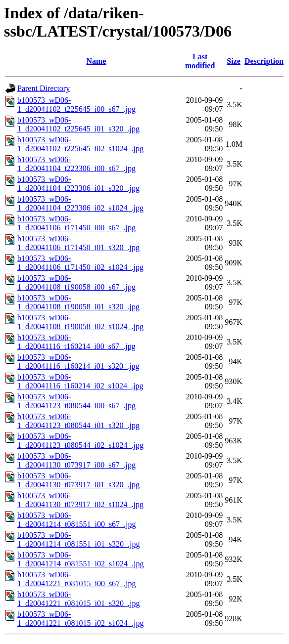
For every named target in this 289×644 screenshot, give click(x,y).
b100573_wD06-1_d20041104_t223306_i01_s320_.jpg (78, 184)
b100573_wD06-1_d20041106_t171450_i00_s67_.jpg (76, 223)
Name (96, 61)
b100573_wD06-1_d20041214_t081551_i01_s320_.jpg (79, 539)
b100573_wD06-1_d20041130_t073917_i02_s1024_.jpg (80, 500)
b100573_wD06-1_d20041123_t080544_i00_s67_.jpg (76, 401)
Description (264, 61)
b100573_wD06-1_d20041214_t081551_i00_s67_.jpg (77, 520)
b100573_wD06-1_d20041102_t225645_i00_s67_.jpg (76, 105)
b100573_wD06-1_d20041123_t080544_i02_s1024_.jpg (80, 441)
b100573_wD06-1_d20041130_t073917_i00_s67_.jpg (76, 460)
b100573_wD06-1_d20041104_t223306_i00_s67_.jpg (76, 164)
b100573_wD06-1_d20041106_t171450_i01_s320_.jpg (78, 243)
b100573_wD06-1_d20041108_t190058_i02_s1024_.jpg (80, 322)
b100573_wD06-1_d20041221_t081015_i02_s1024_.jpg (81, 619)
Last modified (200, 61)
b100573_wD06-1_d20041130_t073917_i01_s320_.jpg (78, 480)
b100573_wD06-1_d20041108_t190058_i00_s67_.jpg (76, 282)
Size (234, 61)
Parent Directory (44, 88)
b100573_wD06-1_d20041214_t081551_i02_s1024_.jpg (81, 559)
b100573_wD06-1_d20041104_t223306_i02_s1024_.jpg (80, 203)
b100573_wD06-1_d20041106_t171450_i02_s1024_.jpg (80, 263)
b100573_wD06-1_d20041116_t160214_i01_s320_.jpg (78, 362)
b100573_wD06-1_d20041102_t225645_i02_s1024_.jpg (80, 144)
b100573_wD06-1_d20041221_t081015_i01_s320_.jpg (79, 599)
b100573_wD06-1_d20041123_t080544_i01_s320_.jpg (78, 421)
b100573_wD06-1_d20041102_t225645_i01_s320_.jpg (78, 124)
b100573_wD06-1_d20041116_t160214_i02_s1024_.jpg (80, 381)
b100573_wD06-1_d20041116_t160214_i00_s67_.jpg (76, 342)
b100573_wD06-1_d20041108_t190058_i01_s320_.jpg (78, 302)
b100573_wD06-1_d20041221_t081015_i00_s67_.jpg (77, 579)
